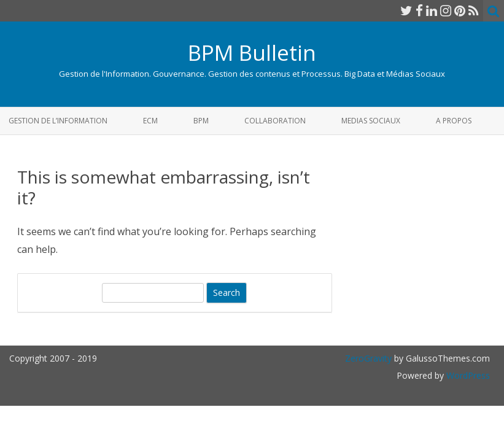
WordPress (467, 375)
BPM (201, 121)
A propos (454, 121)
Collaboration (275, 121)
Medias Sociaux (371, 121)
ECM (150, 121)
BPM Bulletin (252, 52)
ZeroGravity (368, 358)
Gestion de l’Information (58, 121)
